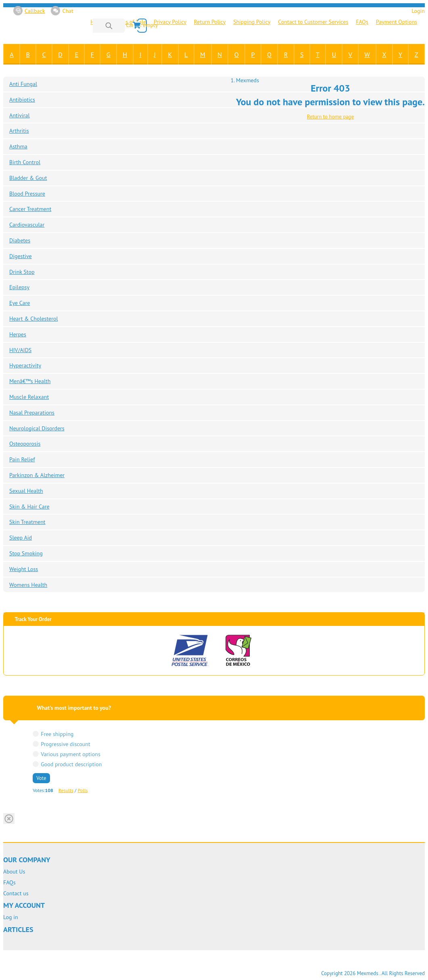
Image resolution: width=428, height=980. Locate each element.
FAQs (362, 22)
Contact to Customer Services (313, 22)
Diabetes (20, 240)
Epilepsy (19, 287)
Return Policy (210, 22)
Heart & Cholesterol (34, 319)
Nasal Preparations (32, 413)
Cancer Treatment (30, 209)
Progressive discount (66, 744)
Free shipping (57, 734)
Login (418, 11)
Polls (83, 790)
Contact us (16, 893)
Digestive (21, 256)
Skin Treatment (27, 522)
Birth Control (25, 162)
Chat (62, 11)
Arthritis (19, 131)
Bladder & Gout (28, 178)
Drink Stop (22, 272)
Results (66, 790)
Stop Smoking (26, 553)
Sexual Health (26, 491)
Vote (41, 778)
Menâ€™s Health (30, 381)
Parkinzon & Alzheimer (37, 475)
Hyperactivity (25, 365)
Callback (29, 11)
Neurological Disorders (37, 428)
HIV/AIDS (20, 350)
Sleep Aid (21, 538)
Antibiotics (22, 100)
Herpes (18, 334)
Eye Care (20, 303)
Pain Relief (22, 459)
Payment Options (397, 22)
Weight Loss (24, 569)
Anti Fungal (23, 84)
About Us (14, 872)
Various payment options (71, 754)
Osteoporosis (25, 444)
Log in (11, 917)
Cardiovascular (27, 225)
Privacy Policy (170, 22)
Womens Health (28, 585)
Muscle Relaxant (29, 397)
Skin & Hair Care (29, 507)
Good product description (71, 764)
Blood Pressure (27, 194)
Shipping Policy (252, 22)
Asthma (18, 146)
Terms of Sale (130, 22)
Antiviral (20, 115)
